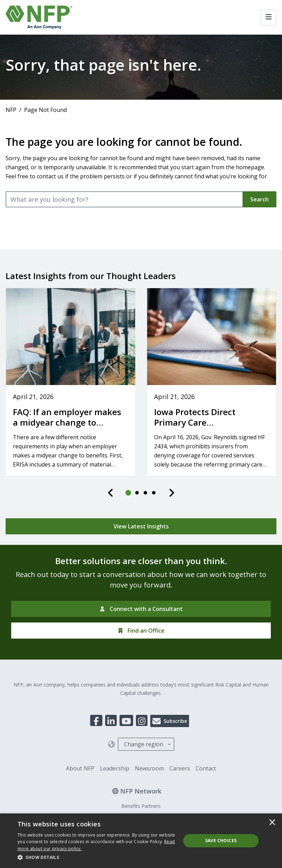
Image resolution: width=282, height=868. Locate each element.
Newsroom (149, 768)
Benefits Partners (141, 806)
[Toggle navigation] (269, 17)
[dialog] (141, 841)
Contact (206, 768)
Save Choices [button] (221, 841)
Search (259, 199)
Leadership (115, 768)
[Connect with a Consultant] (141, 609)
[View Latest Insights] (141, 526)
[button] (97, 858)
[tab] (129, 493)
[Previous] (111, 493)
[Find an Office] (141, 631)
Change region (144, 744)
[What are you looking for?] (124, 199)
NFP (11, 110)
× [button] (272, 823)
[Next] (172, 493)
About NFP (80, 768)
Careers (180, 768)
